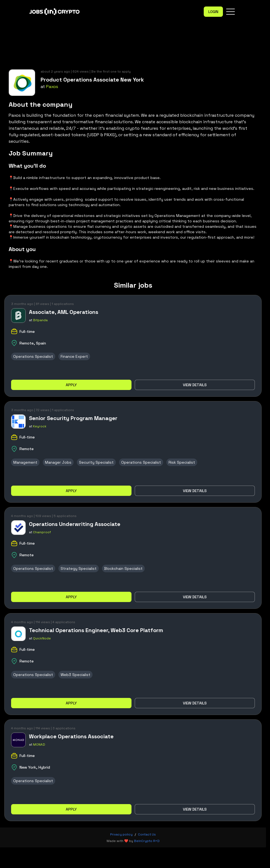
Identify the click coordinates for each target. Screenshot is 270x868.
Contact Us (147, 834)
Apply (71, 385)
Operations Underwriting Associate (75, 524)
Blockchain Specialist (123, 568)
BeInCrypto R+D (147, 841)
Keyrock (40, 426)
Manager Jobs (58, 462)
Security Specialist (96, 462)
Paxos (52, 87)
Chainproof (42, 532)
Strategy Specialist (79, 568)
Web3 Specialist (75, 675)
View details (195, 385)
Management (25, 462)
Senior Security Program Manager (73, 418)
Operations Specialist (33, 356)
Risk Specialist (182, 462)
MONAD (39, 745)
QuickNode (42, 638)
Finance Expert (74, 356)
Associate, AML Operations (64, 312)
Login (213, 12)
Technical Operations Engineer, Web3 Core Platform (96, 630)
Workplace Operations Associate (71, 736)
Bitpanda (40, 320)
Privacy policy (121, 834)
